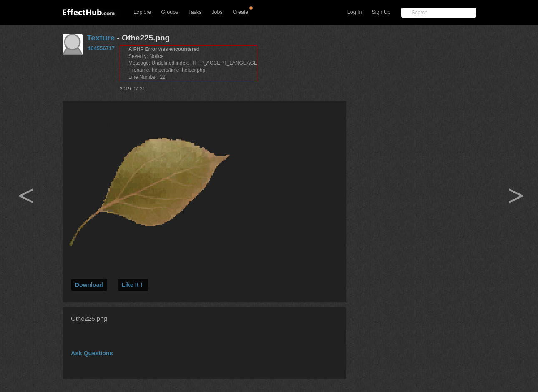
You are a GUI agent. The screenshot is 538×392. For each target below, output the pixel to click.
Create (241, 12)
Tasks (195, 12)
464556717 (101, 48)
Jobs (217, 12)
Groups (170, 12)
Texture (101, 38)
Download (89, 285)
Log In (355, 12)
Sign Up (381, 12)
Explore (142, 12)
